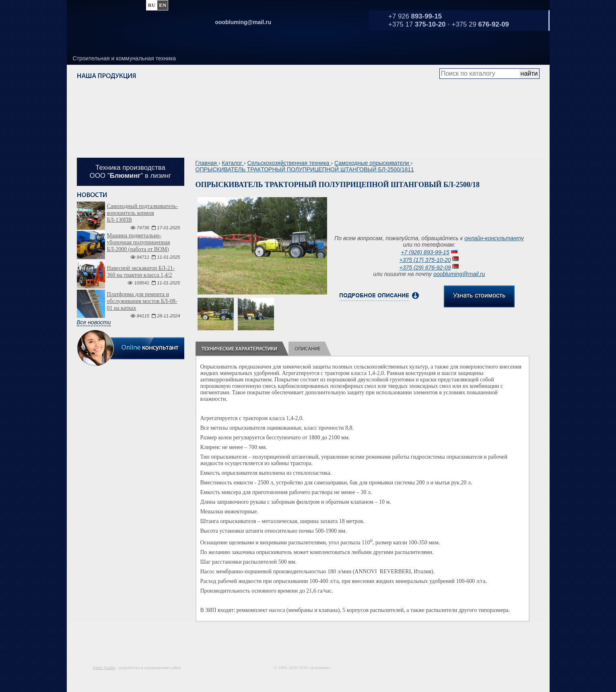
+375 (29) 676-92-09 (425, 268)
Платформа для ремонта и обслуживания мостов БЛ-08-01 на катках (142, 301)
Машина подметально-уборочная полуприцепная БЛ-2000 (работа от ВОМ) (139, 242)
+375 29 (480, 24)
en (163, 5)
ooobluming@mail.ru (459, 274)
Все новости (94, 322)
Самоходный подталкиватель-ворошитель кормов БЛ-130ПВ (143, 213)
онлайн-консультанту (494, 238)
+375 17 (417, 24)
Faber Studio (104, 667)
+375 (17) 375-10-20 (425, 260)
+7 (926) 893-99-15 (425, 252)
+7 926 (415, 16)
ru (152, 5)
